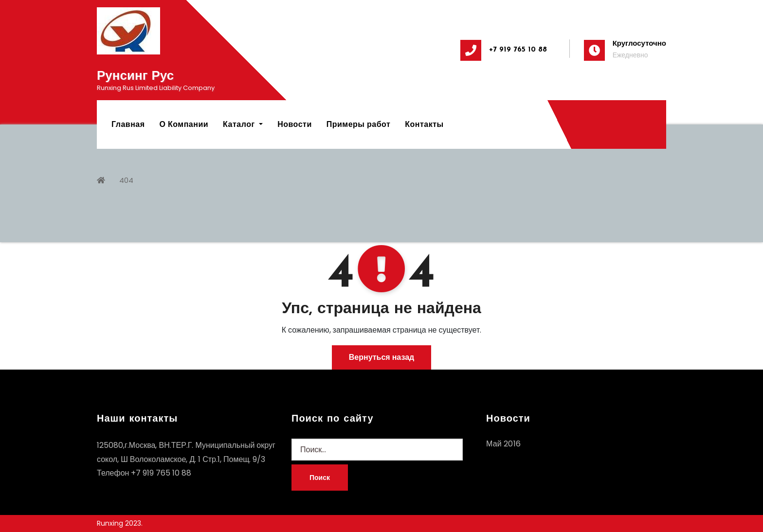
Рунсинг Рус (135, 77)
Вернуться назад (381, 357)
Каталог (243, 124)
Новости (295, 124)
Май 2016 (503, 444)
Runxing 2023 (119, 523)
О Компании (184, 124)
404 (126, 180)
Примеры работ (359, 124)
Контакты (424, 124)
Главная (128, 124)
